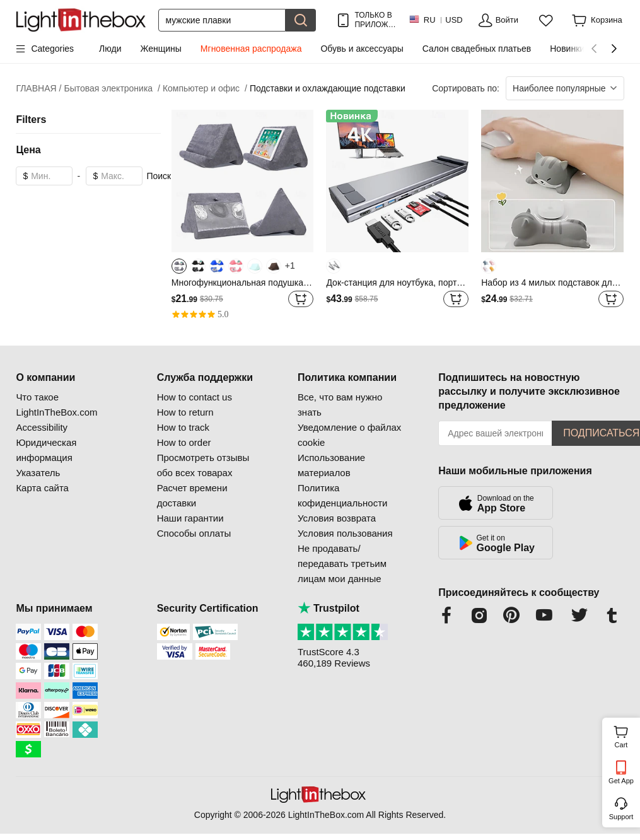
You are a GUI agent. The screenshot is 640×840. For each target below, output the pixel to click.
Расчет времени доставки (192, 495)
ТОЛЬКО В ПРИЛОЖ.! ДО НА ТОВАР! (374, 20)
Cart (626, 735)
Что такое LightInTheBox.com (56, 405)
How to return (185, 412)
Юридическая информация (46, 450)
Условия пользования (345, 533)
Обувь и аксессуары (362, 49)
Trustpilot (329, 608)
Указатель (38, 473)
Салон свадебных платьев (477, 49)
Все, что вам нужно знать (340, 405)
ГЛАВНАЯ (38, 89)
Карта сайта (42, 488)
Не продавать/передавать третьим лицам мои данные (342, 563)
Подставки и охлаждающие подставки (328, 88)
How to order (184, 442)
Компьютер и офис (205, 89)
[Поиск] (222, 20)
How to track (183, 427)
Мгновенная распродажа (251, 49)
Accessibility (42, 427)
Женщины (160, 49)
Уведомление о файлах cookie (349, 435)
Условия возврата (337, 518)
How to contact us (195, 397)
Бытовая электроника (112, 89)
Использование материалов (331, 465)
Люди (110, 49)
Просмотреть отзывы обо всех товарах (203, 465)
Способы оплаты (194, 533)
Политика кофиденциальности (342, 495)
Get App (621, 781)
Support (621, 817)
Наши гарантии (190, 518)
